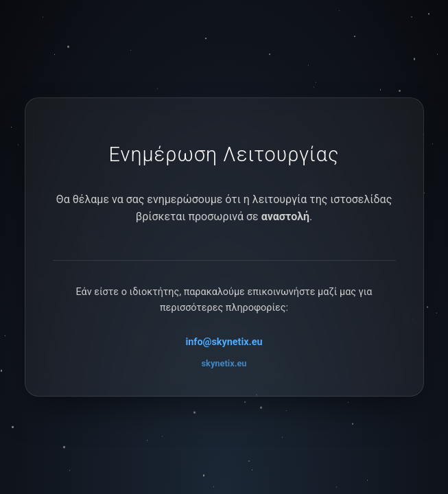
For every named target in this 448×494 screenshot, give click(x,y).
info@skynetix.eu (224, 342)
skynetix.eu (224, 363)
